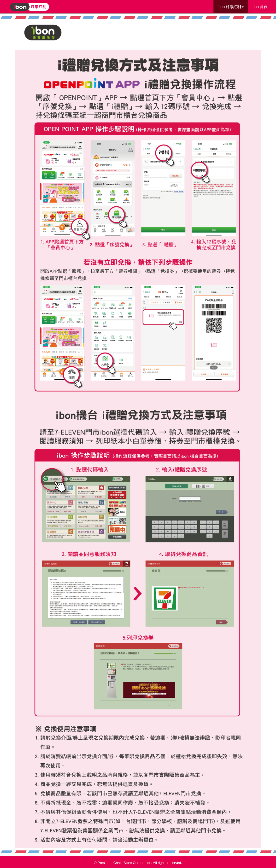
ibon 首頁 (260, 7)
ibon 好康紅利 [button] (230, 7)
